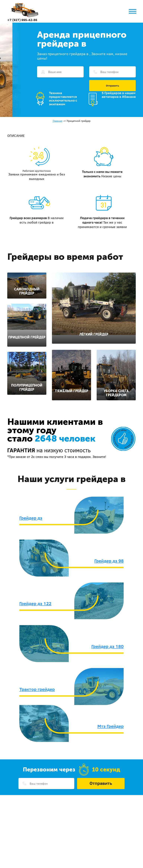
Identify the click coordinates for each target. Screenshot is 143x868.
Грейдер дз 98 (109, 561)
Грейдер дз (31, 518)
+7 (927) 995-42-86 (22, 20)
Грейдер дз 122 (35, 603)
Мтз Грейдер (111, 726)
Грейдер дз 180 (108, 646)
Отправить (113, 86)
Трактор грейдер (37, 689)
